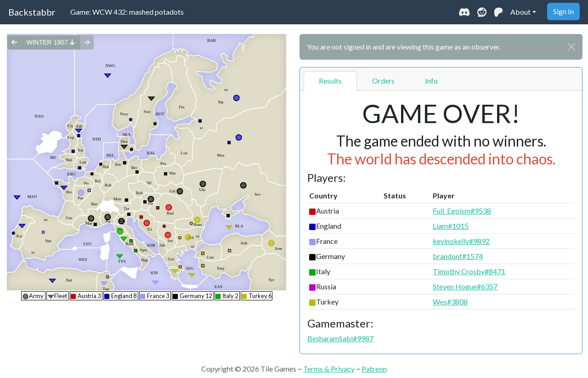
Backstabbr (32, 12)
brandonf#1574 (458, 256)
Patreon (374, 369)
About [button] (520, 12)
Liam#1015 (451, 226)
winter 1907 (50, 42)
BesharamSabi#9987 (340, 338)
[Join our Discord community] (464, 12)
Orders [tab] (383, 81)
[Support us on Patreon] (498, 12)
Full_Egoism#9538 (462, 211)
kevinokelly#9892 (461, 241)
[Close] (571, 47)
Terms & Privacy (329, 369)
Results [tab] (330, 81)
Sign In (563, 11)
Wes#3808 (450, 302)
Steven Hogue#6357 (465, 286)
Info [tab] (431, 81)
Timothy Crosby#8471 (469, 271)
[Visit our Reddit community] (482, 12)
